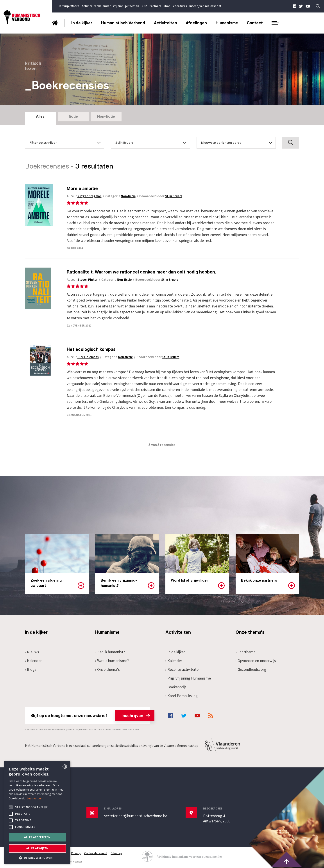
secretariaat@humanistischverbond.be (136, 816)
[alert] (37, 812)
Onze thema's (108, 670)
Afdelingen (196, 23)
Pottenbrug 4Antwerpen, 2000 (217, 819)
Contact (255, 23)
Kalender (33, 661)
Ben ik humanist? (110, 652)
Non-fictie (106, 116)
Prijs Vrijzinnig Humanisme (188, 678)
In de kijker (82, 23)
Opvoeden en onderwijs (256, 661)
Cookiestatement (96, 853)
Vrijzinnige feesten (126, 6)
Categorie (120, 196)
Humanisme (227, 23)
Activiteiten (166, 23)
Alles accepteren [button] (37, 837)
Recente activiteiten (183, 670)
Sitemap (116, 853)
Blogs (31, 670)
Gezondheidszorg (251, 670)
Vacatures (180, 6)
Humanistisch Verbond (123, 23)
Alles (40, 116)
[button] (37, 857)
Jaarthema (246, 652)
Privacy (76, 853)
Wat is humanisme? (112, 661)
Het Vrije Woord (68, 6)
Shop (167, 6)
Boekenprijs (176, 687)
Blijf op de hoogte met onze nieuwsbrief (90, 716)
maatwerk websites (71, 862)
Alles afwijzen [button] (37, 848)
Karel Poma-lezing (182, 696)
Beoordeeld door (161, 196)
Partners (155, 6)
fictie (73, 116)
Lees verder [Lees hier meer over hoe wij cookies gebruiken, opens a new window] (35, 798)
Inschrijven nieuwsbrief (205, 6)
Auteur (84, 196)
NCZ (144, 6)
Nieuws (32, 652)
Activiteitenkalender (96, 6)
